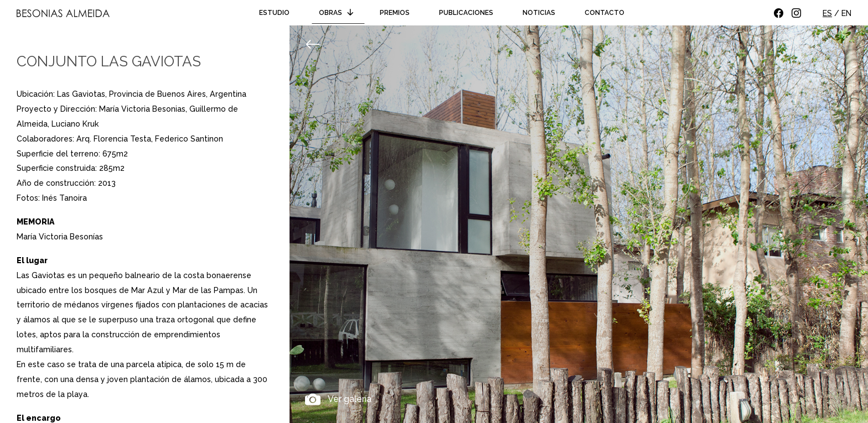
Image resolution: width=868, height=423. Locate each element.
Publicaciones (466, 13)
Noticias (539, 13)
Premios (395, 13)
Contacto (604, 13)
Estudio (274, 13)
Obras (338, 13)
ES (827, 13)
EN (846, 13)
